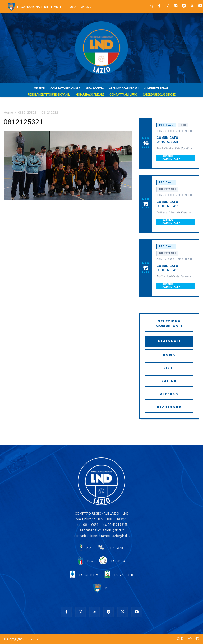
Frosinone (169, 407)
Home (8, 113)
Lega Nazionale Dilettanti (39, 7)
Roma (169, 355)
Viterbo (169, 394)
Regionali (169, 341)
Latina (169, 381)
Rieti (169, 368)
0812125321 (27, 113)
